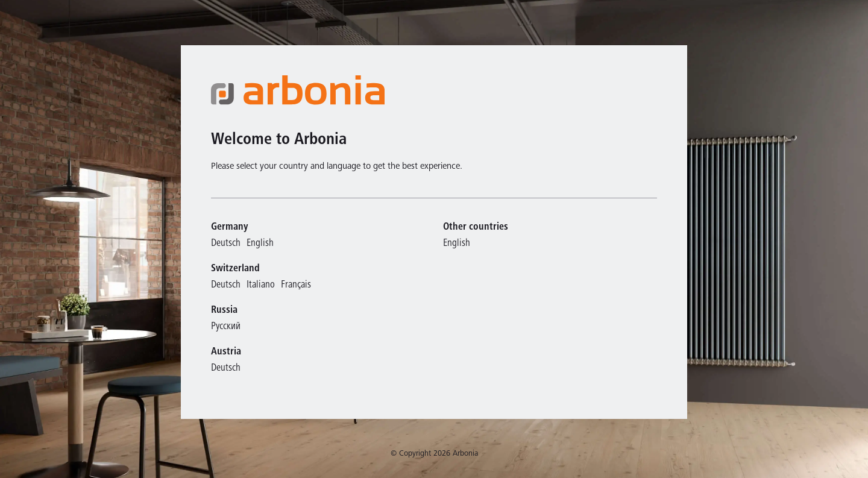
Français (296, 285)
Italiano (261, 285)
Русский (226, 327)
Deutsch (226, 244)
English (260, 244)
